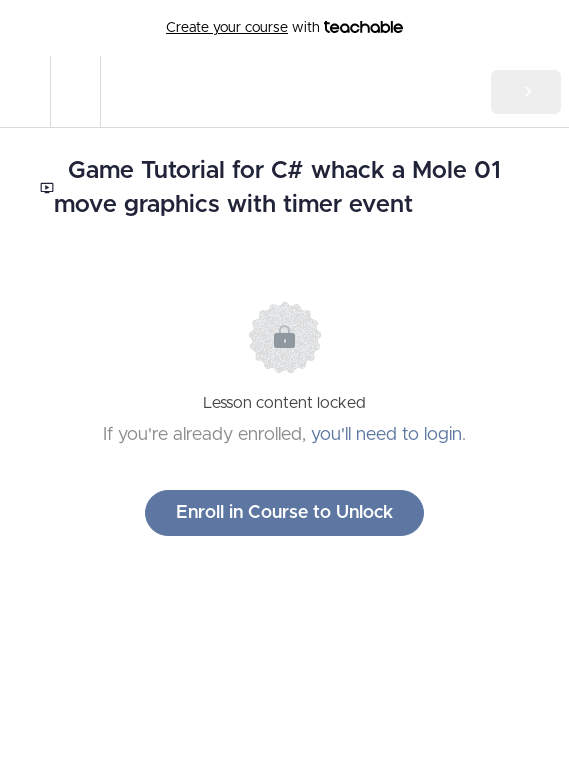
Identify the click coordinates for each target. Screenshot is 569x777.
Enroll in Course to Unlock (284, 513)
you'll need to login (386, 435)
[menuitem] (75, 91)
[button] (25, 91)
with (284, 28)
